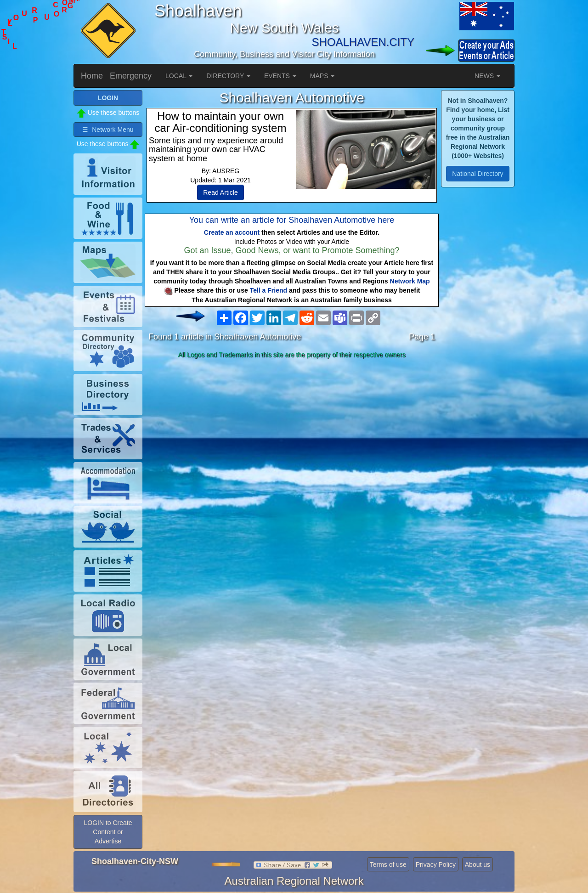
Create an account (232, 232)
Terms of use (388, 865)
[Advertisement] (292, 435)
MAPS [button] (322, 76)
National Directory (478, 174)
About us (478, 865)
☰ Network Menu (108, 130)
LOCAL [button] (179, 76)
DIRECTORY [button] (228, 76)
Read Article (220, 192)
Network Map (410, 281)
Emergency (131, 76)
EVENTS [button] (280, 76)
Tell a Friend (269, 290)
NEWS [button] (487, 76)
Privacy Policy (436, 865)
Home (92, 76)
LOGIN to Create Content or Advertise (108, 832)
